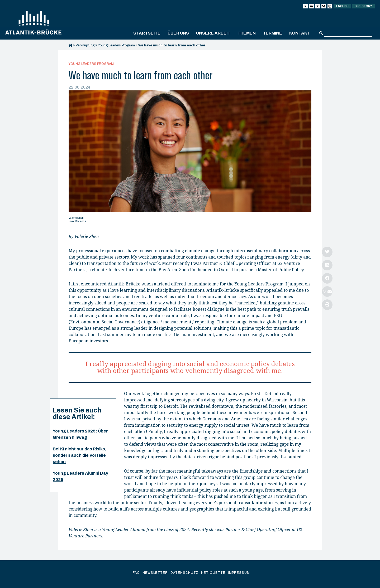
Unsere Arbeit (213, 33)
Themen (247, 33)
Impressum (239, 573)
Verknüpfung (85, 45)
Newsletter (155, 573)
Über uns (178, 33)
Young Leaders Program (116, 45)
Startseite (147, 33)
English (342, 6)
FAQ (136, 573)
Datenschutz (184, 573)
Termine (272, 33)
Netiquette (213, 573)
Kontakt (300, 33)
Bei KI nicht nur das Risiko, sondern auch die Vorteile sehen (80, 455)
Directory (363, 6)
